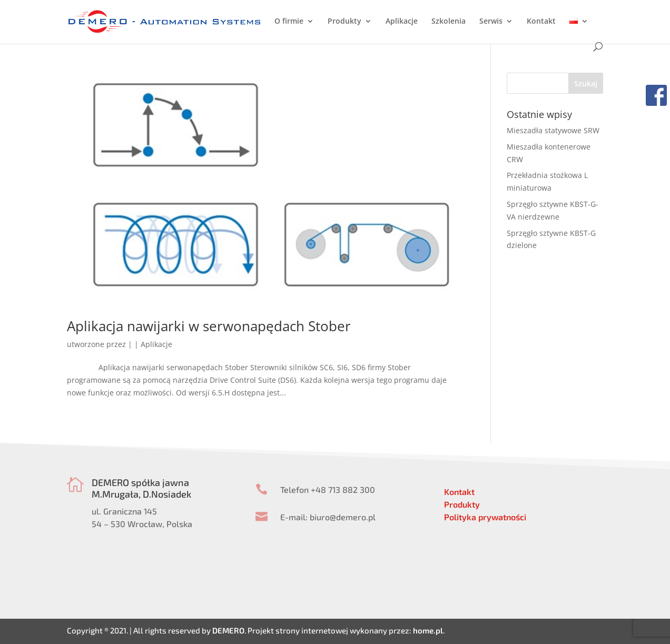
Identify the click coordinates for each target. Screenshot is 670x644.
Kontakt (541, 22)
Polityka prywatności (485, 517)
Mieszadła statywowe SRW (553, 130)
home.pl (428, 630)
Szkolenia (449, 22)
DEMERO (228, 630)
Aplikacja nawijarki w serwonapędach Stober (209, 326)
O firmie (289, 22)
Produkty (344, 22)
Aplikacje (402, 22)
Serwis (491, 22)
